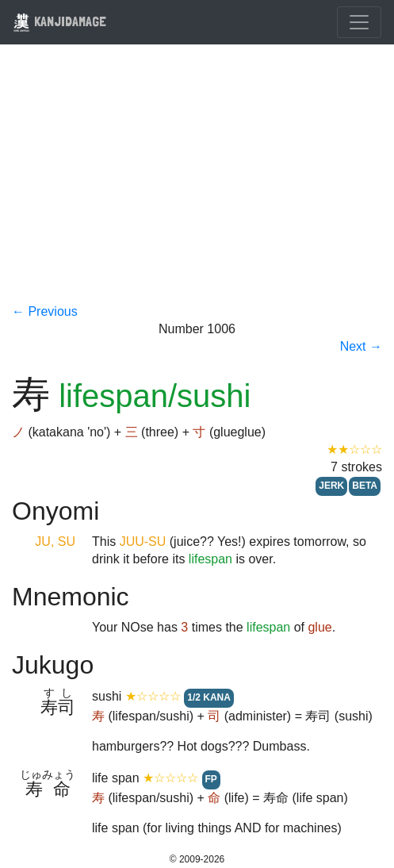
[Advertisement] (197, 184)
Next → (361, 346)
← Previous (45, 311)
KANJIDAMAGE (59, 21)
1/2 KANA (209, 697)
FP (211, 779)
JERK (331, 486)
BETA (365, 486)
